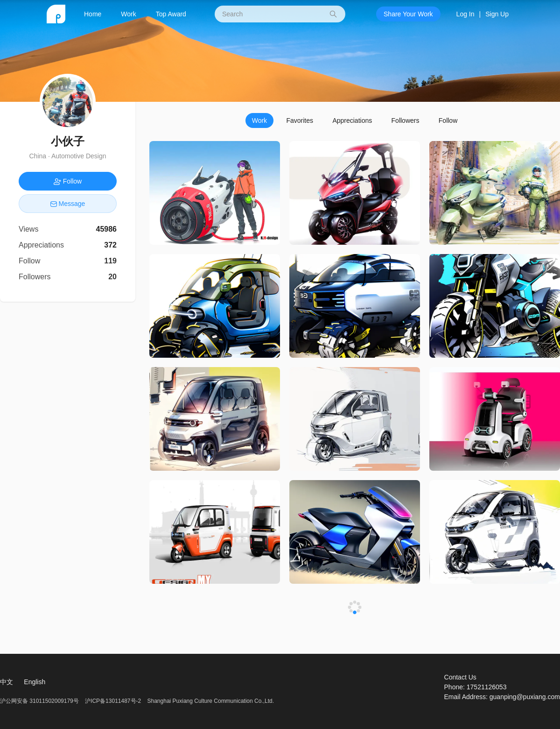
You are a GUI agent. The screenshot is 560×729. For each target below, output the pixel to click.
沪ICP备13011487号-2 (113, 701)
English (35, 682)
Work (128, 14)
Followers (406, 120)
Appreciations (352, 120)
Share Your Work (408, 14)
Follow (448, 120)
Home (93, 14)
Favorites (300, 120)
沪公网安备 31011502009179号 (40, 701)
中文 (7, 682)
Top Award (171, 14)
